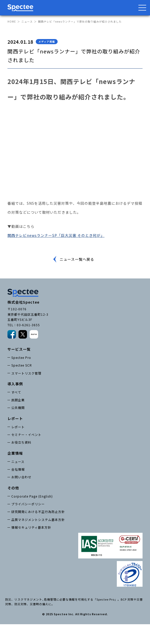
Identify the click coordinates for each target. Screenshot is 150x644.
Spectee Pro (21, 357)
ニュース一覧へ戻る (77, 259)
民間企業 (18, 400)
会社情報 (18, 469)
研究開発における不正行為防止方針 (38, 512)
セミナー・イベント (26, 435)
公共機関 (18, 408)
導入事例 (15, 384)
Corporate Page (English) (32, 496)
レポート (18, 427)
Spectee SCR (22, 365)
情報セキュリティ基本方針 (31, 527)
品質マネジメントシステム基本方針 (38, 520)
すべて (16, 392)
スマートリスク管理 (26, 373)
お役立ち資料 (21, 442)
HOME (12, 21)
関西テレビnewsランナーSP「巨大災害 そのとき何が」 (56, 235)
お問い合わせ (21, 477)
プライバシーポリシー (28, 504)
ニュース (27, 21)
